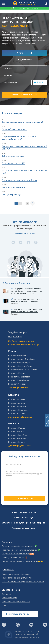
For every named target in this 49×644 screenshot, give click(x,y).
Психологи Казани (17, 373)
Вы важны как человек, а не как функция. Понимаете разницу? (26, 300)
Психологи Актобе (17, 414)
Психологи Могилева (18, 439)
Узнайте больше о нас (25, 234)
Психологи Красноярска (19, 377)
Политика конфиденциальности (17, 578)
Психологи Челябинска (19, 380)
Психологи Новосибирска (20, 363)
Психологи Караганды (18, 410)
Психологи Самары (17, 384)
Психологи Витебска (18, 435)
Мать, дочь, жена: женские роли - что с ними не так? (24, 172)
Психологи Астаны (17, 403)
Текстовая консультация (23, 528)
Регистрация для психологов (20, 614)
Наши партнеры (9, 598)
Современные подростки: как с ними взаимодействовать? (19, 138)
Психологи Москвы (17, 356)
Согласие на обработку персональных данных (23, 582)
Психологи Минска (17, 428)
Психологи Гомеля (17, 431)
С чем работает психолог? (14, 129)
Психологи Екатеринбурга (20, 366)
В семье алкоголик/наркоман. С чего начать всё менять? (24, 148)
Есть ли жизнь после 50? (13, 163)
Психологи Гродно (17, 442)
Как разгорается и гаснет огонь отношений (22, 122)
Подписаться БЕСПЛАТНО (24, 95)
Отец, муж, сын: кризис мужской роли (20, 180)
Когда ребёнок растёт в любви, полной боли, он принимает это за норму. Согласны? (26, 291)
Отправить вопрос (24, 498)
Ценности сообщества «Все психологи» (20, 561)
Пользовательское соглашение (16, 574)
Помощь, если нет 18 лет (13, 558)
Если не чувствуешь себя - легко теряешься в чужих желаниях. (27, 310)
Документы (8, 569)
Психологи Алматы (17, 399)
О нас (4, 605)
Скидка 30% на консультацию (15, 554)
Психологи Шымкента (18, 406)
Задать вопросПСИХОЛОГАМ (47, 421)
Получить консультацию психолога (24, 8)
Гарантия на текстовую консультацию (20, 550)
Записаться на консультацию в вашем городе (23, 523)
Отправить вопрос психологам (16, 602)
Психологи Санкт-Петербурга (22, 359)
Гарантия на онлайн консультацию (18, 546)
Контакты (6, 594)
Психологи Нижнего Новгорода (23, 370)
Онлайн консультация (23, 518)
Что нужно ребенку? (11, 195)
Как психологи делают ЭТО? (15, 187)
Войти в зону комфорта (13, 156)
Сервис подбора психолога (23, 512)
